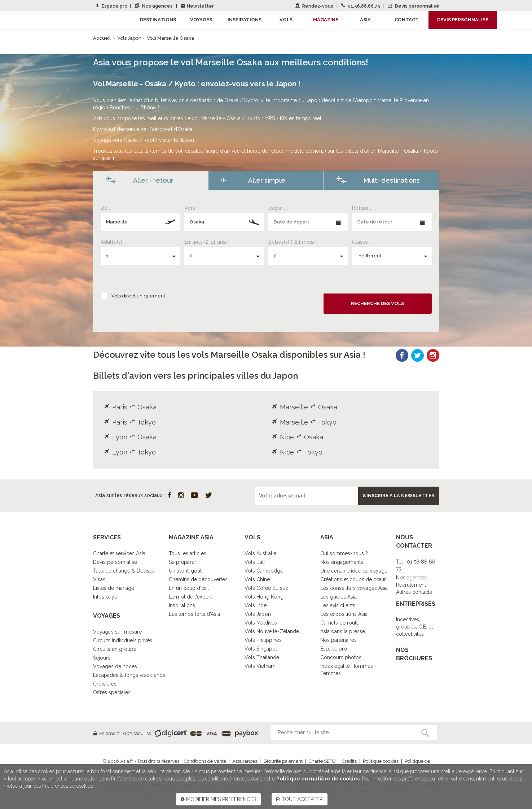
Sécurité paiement (283, 761)
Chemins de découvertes (198, 579)
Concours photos (341, 657)
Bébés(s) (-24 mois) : (293, 242)
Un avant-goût (185, 571)
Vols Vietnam (260, 666)
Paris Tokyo (130, 422)
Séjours (102, 658)
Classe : (361, 242)
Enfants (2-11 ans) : (207, 242)
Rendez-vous (315, 6)
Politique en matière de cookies (318, 779)
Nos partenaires (338, 640)
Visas (99, 579)
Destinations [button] (158, 20)
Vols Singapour (262, 649)
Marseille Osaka (304, 407)
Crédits (349, 761)
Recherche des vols (377, 303)
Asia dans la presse (343, 631)
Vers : (191, 208)
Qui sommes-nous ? (344, 553)
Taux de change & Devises (124, 571)
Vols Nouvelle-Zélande (272, 631)
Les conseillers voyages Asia (354, 588)
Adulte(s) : (113, 242)
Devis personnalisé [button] (463, 20)
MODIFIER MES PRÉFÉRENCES (218, 799)
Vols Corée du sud (267, 588)
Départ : (278, 208)
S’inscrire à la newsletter (399, 495)
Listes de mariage (114, 588)
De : (105, 208)
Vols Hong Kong (264, 597)
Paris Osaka (130, 407)
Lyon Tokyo (130, 452)
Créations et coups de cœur (353, 579)
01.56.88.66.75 (361, 6)
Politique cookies (381, 761)
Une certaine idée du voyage (354, 571)
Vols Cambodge (264, 571)
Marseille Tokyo (304, 422)
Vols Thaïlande (262, 657)
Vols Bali (255, 562)
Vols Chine (257, 579)
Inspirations (182, 605)
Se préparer (183, 562)
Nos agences (154, 6)
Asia (365, 20)
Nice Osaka (297, 437)
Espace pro (112, 6)
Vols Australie (260, 553)
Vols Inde (256, 605)
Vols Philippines (263, 640)
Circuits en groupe (115, 649)
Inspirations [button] (245, 20)
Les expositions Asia (344, 614)
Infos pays (105, 597)
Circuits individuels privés (123, 640)
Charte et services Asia (119, 553)
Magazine (326, 20)
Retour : (362, 208)
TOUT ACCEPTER (300, 799)
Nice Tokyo (297, 452)
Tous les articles (188, 553)
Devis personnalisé (414, 6)
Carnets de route (340, 623)
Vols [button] (286, 20)
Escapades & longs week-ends (129, 675)
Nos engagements (342, 562)
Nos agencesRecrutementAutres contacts (414, 585)
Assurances (245, 761)
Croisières (105, 684)
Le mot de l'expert (190, 597)
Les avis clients (338, 605)
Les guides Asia (338, 597)
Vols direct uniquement (138, 296)
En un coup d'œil (189, 588)
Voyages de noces (115, 666)
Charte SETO (322, 761)
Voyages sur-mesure (117, 632)
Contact (407, 20)
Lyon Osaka (130, 437)
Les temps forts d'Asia (194, 614)
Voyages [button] (201, 20)
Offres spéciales (112, 692)
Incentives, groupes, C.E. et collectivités (414, 627)
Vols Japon (130, 38)
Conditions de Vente (205, 761)
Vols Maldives (261, 623)
